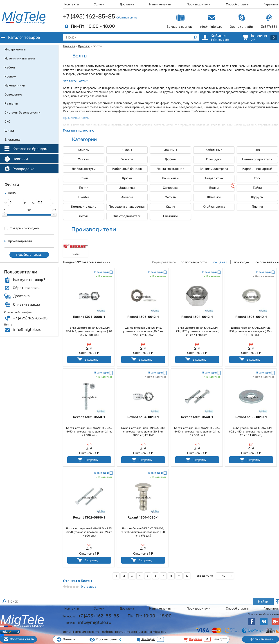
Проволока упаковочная (127, 207)
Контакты (72, 4)
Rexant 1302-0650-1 (89, 417)
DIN (257, 150)
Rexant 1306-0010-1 (251, 317)
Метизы (171, 197)
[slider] (5, 215)
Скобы (127, 150)
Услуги (99, 4)
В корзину (87, 359)
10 (187, 576)
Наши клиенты (160, 4)
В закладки (101, 272)
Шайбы (84, 197)
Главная (69, 46)
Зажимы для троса (214, 169)
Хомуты (127, 159)
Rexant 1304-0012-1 (197, 317)
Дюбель (171, 159)
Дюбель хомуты (84, 169)
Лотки (84, 216)
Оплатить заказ (26, 305)
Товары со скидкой (22, 228)
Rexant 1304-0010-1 (143, 417)
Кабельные (214, 150)
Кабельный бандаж (127, 169)
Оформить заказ (261, 639)
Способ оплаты (237, 4)
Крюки (127, 178)
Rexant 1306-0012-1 (143, 317)
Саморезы (171, 188)
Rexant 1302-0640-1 (197, 417)
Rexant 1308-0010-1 (251, 417)
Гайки (257, 188)
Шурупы (257, 197)
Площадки (214, 159)
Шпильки (214, 197)
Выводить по (205, 576)
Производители (199, 4)
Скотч (170, 207)
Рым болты (170, 178)
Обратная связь (127, 18)
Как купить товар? (29, 280)
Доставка (127, 4)
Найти (263, 602)
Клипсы (84, 150)
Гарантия (271, 4)
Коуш (84, 178)
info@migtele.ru (27, 330)
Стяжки (84, 159)
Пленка (257, 207)
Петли (84, 188)
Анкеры (127, 197)
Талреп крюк (214, 178)
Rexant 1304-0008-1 (89, 317)
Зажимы (170, 150)
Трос (257, 178)
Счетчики (170, 216)
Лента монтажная (170, 169)
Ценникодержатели (257, 159)
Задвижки (127, 188)
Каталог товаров (20, 37)
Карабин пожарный (257, 169)
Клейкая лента (214, 207)
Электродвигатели (127, 216)
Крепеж (84, 46)
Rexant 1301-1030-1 (143, 518)
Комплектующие (84, 207)
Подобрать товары (29, 255)
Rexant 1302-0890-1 (89, 518)
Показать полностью (79, 130)
